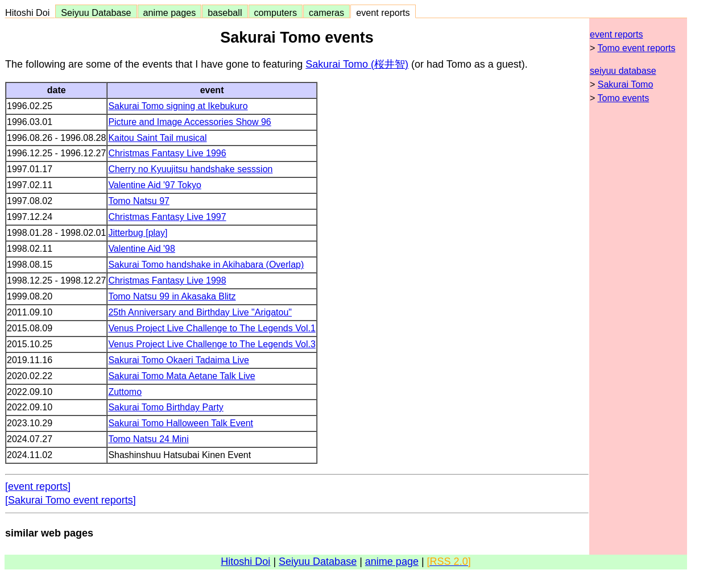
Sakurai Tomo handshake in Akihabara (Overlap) (206, 265)
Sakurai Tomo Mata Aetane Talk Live (181, 376)
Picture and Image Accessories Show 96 (189, 122)
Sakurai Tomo (626, 84)
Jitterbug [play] (138, 233)
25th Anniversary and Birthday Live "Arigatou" (200, 312)
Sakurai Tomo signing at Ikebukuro (178, 106)
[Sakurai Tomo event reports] (71, 500)
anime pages (170, 13)
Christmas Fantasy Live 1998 (167, 280)
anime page (392, 561)
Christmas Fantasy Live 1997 (167, 217)
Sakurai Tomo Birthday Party (166, 407)
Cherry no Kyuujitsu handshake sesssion (190, 169)
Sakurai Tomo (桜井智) (357, 64)
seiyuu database (623, 71)
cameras (326, 13)
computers (276, 13)
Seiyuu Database (96, 13)
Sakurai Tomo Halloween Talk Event (181, 423)
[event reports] (38, 486)
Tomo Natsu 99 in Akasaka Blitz (172, 296)
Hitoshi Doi (30, 13)
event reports (383, 13)
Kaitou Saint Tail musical (157, 138)
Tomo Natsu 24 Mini (148, 439)
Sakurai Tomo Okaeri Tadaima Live (179, 360)
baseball (225, 13)
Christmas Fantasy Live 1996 (167, 153)
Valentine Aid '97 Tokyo (154, 185)
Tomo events (624, 98)
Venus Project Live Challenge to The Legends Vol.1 (212, 328)
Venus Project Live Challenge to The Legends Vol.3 (212, 344)
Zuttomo (125, 392)
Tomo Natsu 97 (139, 201)
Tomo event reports (637, 48)
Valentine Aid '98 (142, 249)
